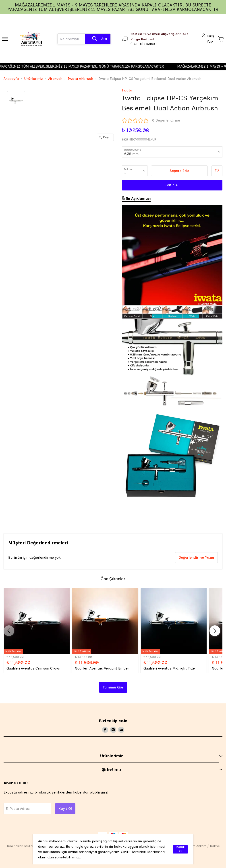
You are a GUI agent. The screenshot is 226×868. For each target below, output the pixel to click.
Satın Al (172, 185)
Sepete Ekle (179, 171)
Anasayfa (11, 79)
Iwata (127, 90)
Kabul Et (180, 849)
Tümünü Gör (113, 687)
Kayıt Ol (65, 809)
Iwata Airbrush (80, 79)
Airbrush (55, 79)
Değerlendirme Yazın (196, 557)
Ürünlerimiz (33, 79)
